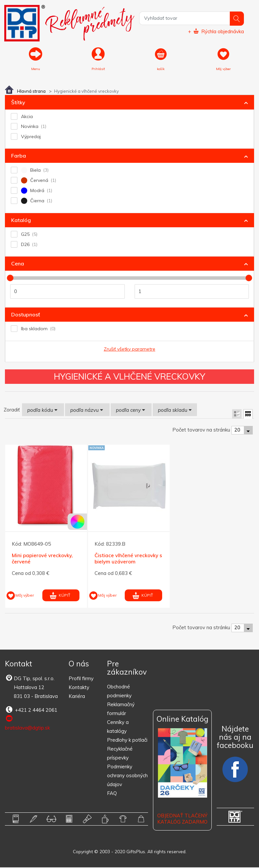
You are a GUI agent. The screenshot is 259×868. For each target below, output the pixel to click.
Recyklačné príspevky (120, 754)
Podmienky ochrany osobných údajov (127, 776)
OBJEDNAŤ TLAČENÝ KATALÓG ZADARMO (182, 819)
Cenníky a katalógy (118, 727)
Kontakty (79, 688)
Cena (18, 264)
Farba (19, 156)
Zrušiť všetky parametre (129, 349)
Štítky (18, 103)
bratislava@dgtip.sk (27, 723)
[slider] (10, 278)
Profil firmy (81, 679)
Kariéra (77, 697)
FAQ (112, 794)
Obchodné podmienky (119, 692)
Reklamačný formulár (121, 709)
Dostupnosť (26, 315)
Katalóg (21, 220)
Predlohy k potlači (127, 741)
